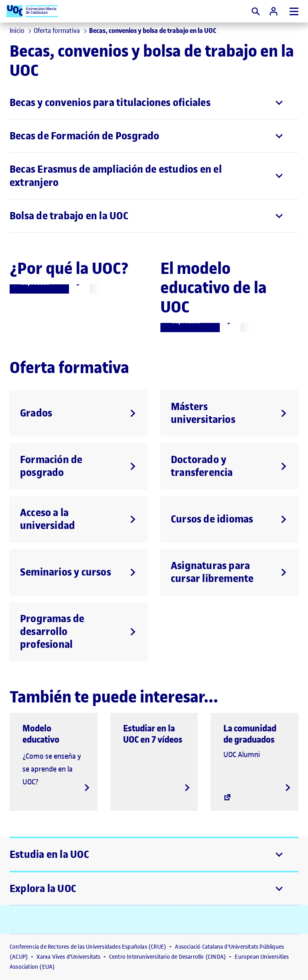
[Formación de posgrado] (79, 466)
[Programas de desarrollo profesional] (79, 632)
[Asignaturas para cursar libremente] (229, 572)
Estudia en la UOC (49, 854)
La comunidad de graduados (250, 734)
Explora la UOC (43, 889)
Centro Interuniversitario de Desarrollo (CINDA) (168, 957)
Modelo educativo (41, 734)
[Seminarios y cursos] (79, 572)
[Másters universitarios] (229, 413)
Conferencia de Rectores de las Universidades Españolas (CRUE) (89, 947)
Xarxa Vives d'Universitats (69, 957)
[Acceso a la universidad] (79, 519)
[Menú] (294, 11)
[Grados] (79, 413)
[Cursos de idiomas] (229, 519)
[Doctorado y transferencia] (229, 466)
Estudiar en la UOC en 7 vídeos (153, 734)
